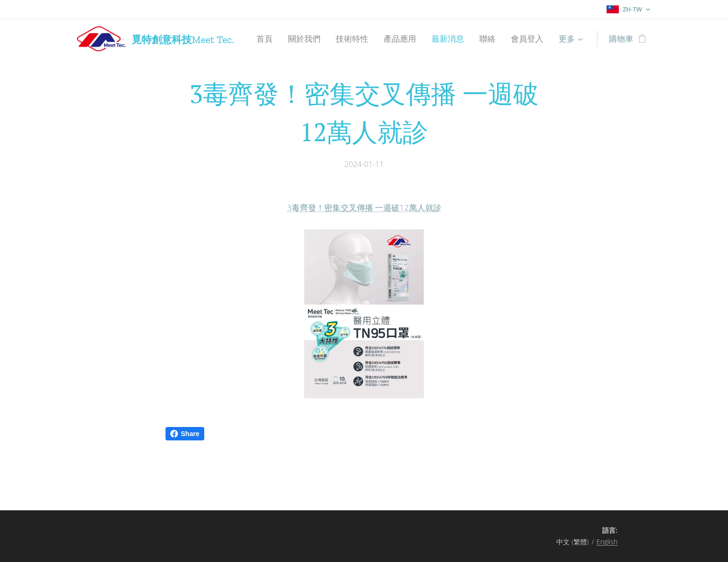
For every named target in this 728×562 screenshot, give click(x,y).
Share (185, 434)
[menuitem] (267, 39)
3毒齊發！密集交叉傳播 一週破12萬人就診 (364, 208)
